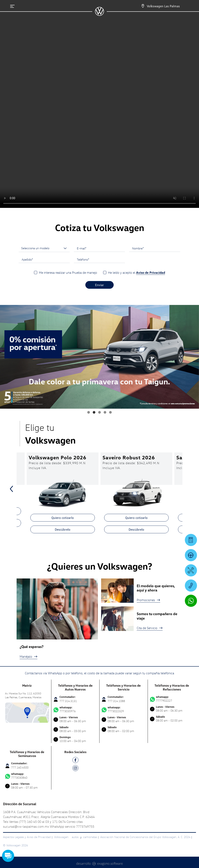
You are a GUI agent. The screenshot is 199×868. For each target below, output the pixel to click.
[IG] (75, 769)
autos (76, 837)
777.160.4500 (20, 767)
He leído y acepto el (137, 273)
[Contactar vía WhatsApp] (191, 601)
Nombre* (138, 248)
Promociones (148, 600)
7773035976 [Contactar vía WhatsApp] (75, 709)
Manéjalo (29, 656)
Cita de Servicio (150, 628)
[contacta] (27, 712)
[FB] (75, 761)
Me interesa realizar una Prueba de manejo (68, 273)
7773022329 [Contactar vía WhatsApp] (124, 709)
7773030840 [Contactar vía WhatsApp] (27, 776)
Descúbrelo (63, 529)
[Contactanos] (139, 6)
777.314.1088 (116, 701)
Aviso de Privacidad (151, 273)
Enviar (99, 285)
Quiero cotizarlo (63, 518)
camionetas (90, 837)
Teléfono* (83, 259)
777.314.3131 (68, 701)
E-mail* (82, 248)
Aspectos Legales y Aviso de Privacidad (27, 837)
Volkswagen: (62, 837)
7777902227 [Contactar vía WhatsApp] (172, 699)
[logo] (99, 14)
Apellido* (27, 259)
